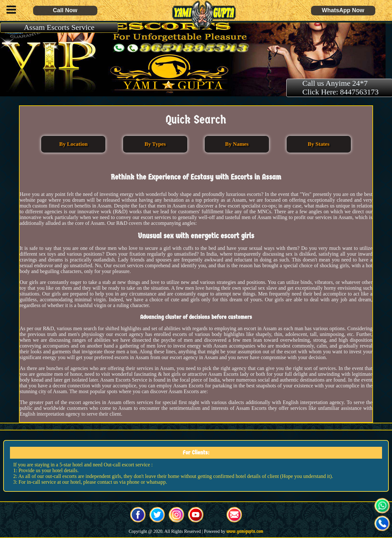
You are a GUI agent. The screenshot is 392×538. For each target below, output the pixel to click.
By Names (237, 144)
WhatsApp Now (343, 10)
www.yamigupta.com (245, 531)
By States (319, 144)
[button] (10, 11)
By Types (155, 144)
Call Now (65, 10)
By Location (73, 144)
